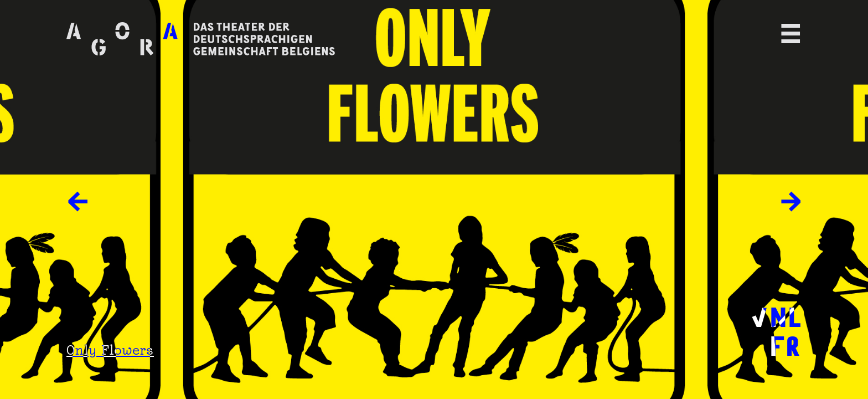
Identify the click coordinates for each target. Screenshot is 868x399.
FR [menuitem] (785, 344)
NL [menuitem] (786, 315)
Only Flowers (110, 350)
